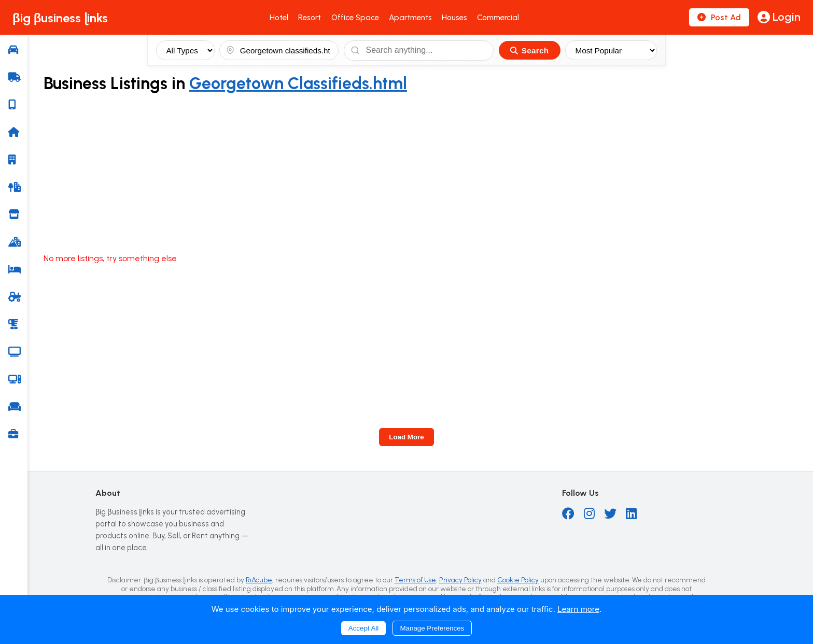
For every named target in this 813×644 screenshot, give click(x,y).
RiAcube (259, 580)
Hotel (279, 18)
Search (529, 51)
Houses (454, 18)
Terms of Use (415, 580)
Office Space (355, 18)
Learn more (578, 609)
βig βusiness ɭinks (60, 18)
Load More (406, 437)
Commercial (498, 18)
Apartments (410, 18)
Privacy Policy (460, 580)
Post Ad (719, 17)
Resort (310, 18)
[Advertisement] (422, 174)
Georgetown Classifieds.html (298, 83)
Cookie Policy (518, 580)
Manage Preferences (432, 628)
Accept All (364, 628)
